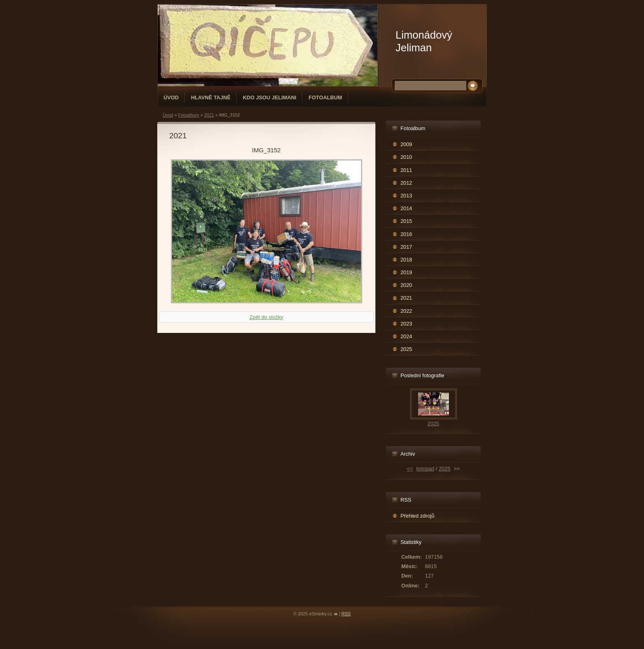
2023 (406, 324)
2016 (406, 234)
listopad (425, 469)
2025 (406, 349)
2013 (406, 196)
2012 (406, 183)
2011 (406, 170)
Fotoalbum (325, 97)
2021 (209, 115)
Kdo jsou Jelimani (269, 97)
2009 (406, 144)
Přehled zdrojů (417, 516)
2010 (406, 157)
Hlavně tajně (211, 97)
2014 (406, 208)
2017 (406, 247)
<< (410, 469)
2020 (406, 285)
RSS (346, 614)
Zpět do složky (266, 317)
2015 (406, 221)
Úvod (171, 97)
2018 (406, 260)
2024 (406, 336)
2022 (406, 311)
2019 (406, 272)
